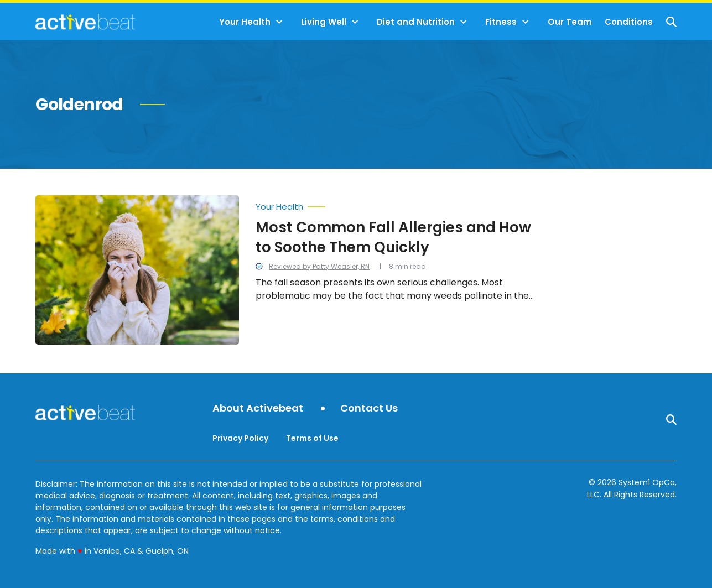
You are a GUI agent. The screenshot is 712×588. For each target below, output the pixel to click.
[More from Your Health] (402, 204)
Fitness (501, 22)
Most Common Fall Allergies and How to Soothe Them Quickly (393, 237)
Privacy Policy (240, 438)
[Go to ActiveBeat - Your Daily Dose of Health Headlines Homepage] (85, 22)
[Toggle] (279, 22)
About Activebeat (258, 409)
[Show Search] (671, 22)
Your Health (245, 22)
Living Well (324, 22)
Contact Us (369, 409)
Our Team (570, 22)
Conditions (629, 22)
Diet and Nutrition (416, 22)
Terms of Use (312, 438)
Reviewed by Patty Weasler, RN (319, 266)
